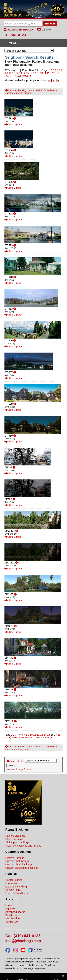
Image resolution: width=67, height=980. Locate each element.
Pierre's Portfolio (15, 858)
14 (24, 73)
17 (34, 73)
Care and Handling (16, 887)
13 (21, 73)
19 (41, 73)
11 (14, 73)
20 (49, 80)
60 (59, 80)
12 (17, 73)
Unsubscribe (13, 918)
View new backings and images (23, 846)
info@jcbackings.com (23, 941)
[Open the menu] (33, 43)
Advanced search (15, 912)
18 (38, 73)
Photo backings (14, 839)
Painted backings (15, 836)
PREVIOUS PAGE (21, 738)
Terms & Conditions (17, 893)
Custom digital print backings (22, 868)
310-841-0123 (15, 35)
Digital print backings (17, 842)
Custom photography (17, 861)
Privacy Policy (13, 890)
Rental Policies (14, 880)
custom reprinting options (18, 93)
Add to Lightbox (13, 124)
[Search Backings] (23, 24)
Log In (9, 905)
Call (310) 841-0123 (23, 936)
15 (28, 73)
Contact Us (12, 922)
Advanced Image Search (19, 769)
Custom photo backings (19, 864)
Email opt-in (12, 915)
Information (12, 883)
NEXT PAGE (23, 76)
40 (54, 80)
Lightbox (46, 30)
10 (10, 73)
